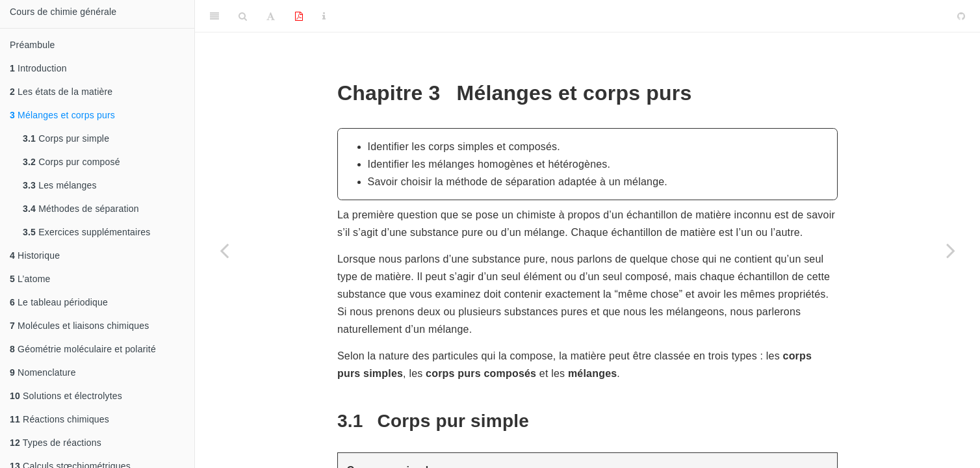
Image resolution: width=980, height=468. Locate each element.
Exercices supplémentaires (86, 232)
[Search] (243, 16)
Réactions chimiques (59, 419)
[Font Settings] (271, 16)
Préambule (32, 45)
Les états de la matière (61, 92)
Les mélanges (60, 185)
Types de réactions (56, 443)
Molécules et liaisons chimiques (79, 326)
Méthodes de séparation (81, 209)
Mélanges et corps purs (62, 115)
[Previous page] (224, 250)
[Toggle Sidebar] (214, 16)
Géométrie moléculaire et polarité (83, 349)
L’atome (30, 279)
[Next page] (951, 250)
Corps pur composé (71, 162)
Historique (35, 255)
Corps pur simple (66, 138)
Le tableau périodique (59, 302)
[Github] (961, 16)
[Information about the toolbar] (324, 16)
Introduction (38, 68)
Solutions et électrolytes (66, 396)
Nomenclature (43, 372)
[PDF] (299, 16)
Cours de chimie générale (63, 12)
